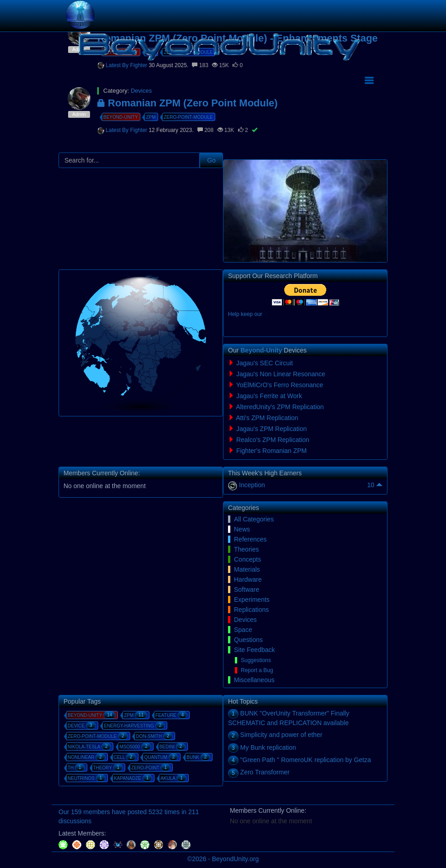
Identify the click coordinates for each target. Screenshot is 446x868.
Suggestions (256, 660)
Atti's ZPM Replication (267, 418)
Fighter (140, 130)
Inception (252, 485)
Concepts (247, 559)
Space (243, 630)
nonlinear (87, 757)
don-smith (154, 736)
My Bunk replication (268, 747)
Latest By (118, 130)
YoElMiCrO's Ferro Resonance (280, 385)
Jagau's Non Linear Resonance (281, 374)
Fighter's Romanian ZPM (271, 451)
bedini (173, 747)
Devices (245, 620)
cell (125, 757)
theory (108, 768)
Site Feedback (255, 650)
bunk (198, 757)
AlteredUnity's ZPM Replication (280, 407)
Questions (248, 640)
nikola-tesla (89, 747)
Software (247, 589)
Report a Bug (257, 670)
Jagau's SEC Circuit (265, 363)
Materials (247, 569)
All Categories (254, 519)
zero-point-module (188, 117)
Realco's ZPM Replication (273, 440)
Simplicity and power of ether (281, 735)
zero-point (151, 768)
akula (173, 778)
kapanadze (133, 778)
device (82, 726)
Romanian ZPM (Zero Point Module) (188, 103)
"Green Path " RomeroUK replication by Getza (306, 760)
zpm (151, 117)
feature (171, 715)
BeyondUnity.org (235, 859)
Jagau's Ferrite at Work (269, 396)
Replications (251, 610)
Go (211, 160)
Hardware (248, 579)
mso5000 (135, 747)
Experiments (252, 600)
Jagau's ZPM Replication (271, 429)
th (76, 768)
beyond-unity (121, 117)
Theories (246, 549)
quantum (161, 757)
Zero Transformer (265, 772)
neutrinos (87, 778)
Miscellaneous (254, 680)
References (250, 539)
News (242, 529)
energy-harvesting (134, 726)
